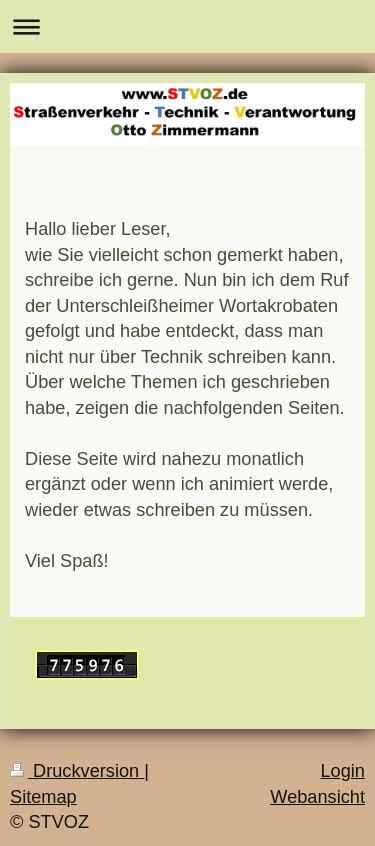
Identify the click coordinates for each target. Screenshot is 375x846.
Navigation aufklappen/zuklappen (187, 26)
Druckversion (77, 771)
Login (342, 771)
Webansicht (317, 797)
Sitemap (43, 797)
